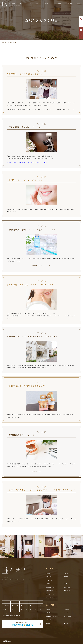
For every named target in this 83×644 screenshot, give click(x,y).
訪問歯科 (66, 623)
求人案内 (70, 3)
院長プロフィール (50, 594)
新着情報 (66, 577)
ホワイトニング (67, 620)
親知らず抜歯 (49, 620)
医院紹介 (48, 573)
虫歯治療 (48, 609)
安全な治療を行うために (52, 591)
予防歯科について (37, 266)
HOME (3, 42)
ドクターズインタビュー (52, 598)
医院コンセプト (50, 577)
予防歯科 (48, 623)
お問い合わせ (67, 587)
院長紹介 (47, 3)
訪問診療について (37, 471)
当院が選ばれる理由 (51, 587)
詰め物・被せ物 (67, 616)
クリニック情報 (34, 3)
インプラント (67, 613)
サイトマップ (67, 591)
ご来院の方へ (49, 584)
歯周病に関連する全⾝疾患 (52, 616)
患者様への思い (50, 580)
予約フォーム (67, 573)
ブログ (65, 580)
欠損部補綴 (66, 609)
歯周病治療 (49, 613)
